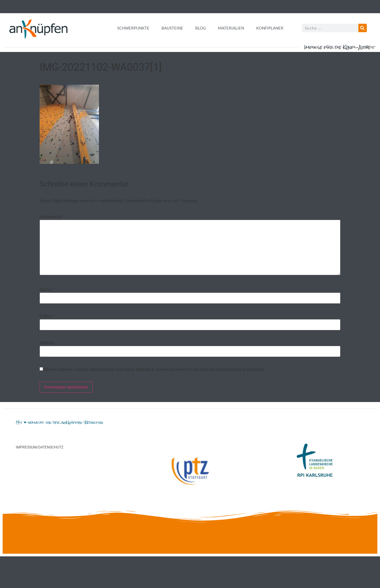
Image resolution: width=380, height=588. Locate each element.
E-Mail (47, 316)
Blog (201, 28)
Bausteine (172, 28)
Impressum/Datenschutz (40, 447)
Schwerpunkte (133, 28)
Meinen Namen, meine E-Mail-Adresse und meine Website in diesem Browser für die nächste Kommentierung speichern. (155, 370)
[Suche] (363, 28)
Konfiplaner (270, 28)
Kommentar (52, 217)
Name (47, 290)
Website (47, 343)
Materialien (231, 28)
